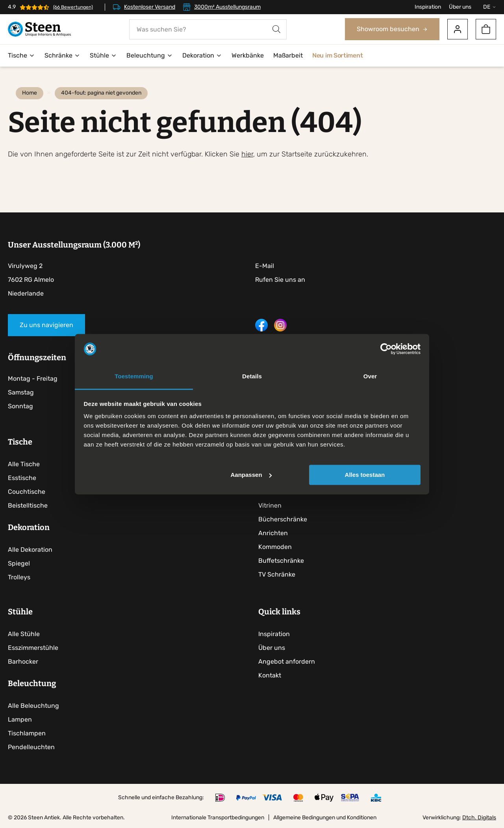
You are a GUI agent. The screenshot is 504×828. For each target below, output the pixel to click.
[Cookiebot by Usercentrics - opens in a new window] (386, 349)
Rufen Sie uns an (280, 280)
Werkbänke (248, 55)
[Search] (276, 29)
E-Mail (265, 266)
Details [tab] (252, 377)
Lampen (20, 719)
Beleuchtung (150, 55)
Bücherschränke (283, 519)
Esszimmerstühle (33, 648)
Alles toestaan (365, 475)
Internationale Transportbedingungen (218, 818)
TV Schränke (277, 574)
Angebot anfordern (287, 661)
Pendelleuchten (31, 747)
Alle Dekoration (30, 550)
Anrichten (273, 533)
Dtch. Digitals (479, 818)
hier (247, 154)
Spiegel (19, 563)
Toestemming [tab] (134, 377)
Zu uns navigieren (46, 325)
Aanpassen (251, 475)
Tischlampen (27, 733)
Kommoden (275, 547)
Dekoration (202, 55)
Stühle (103, 55)
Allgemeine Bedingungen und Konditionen (325, 818)
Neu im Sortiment (337, 55)
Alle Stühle (24, 634)
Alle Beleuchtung (33, 706)
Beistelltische (28, 505)
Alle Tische (24, 464)
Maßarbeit (288, 55)
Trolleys (19, 577)
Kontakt (270, 675)
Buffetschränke (281, 561)
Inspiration (428, 7)
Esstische (22, 478)
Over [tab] (370, 377)
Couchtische (27, 492)
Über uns (460, 7)
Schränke (62, 55)
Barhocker (23, 661)
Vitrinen (270, 505)
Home (30, 93)
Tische (21, 55)
